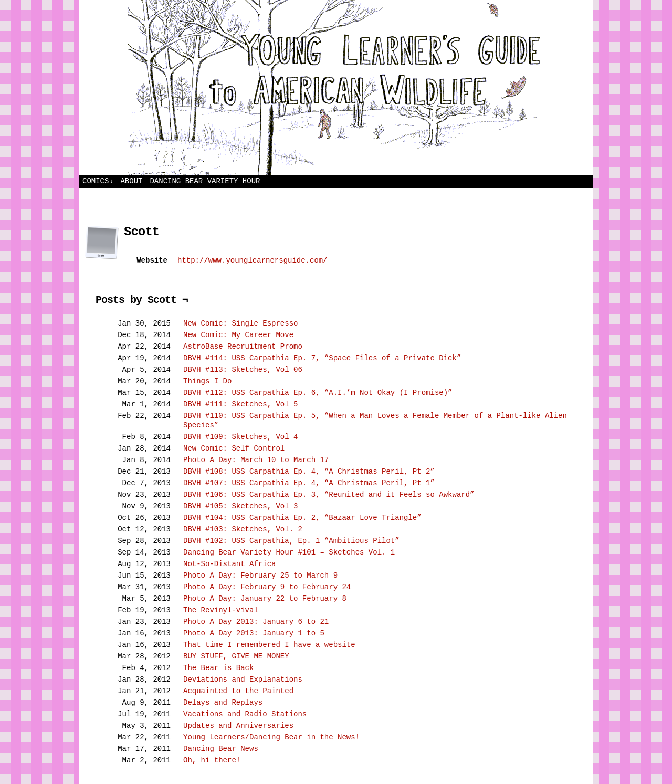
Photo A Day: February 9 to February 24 (267, 587)
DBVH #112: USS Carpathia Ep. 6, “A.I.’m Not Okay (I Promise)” (318, 393)
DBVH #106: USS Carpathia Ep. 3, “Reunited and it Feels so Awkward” (329, 495)
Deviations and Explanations (243, 680)
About (131, 181)
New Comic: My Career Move (238, 335)
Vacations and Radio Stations (245, 714)
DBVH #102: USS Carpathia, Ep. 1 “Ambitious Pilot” (291, 541)
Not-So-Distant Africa (229, 564)
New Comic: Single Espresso (240, 323)
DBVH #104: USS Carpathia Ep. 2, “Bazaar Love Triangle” (302, 518)
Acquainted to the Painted (238, 691)
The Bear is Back (218, 668)
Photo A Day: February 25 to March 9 (260, 576)
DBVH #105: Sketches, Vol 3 (240, 506)
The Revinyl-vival (221, 610)
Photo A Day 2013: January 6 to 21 (256, 622)
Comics (98, 181)
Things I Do (207, 381)
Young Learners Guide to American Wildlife (336, 87)
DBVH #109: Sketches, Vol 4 (240, 437)
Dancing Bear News (221, 749)
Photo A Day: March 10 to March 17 (256, 460)
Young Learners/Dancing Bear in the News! (271, 737)
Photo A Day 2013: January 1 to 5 (254, 633)
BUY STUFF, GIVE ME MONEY (236, 656)
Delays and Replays (223, 703)
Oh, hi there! (212, 760)
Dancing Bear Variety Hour (205, 181)
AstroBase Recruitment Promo (243, 347)
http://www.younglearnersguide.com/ (253, 260)
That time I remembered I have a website (269, 645)
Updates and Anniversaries (238, 726)
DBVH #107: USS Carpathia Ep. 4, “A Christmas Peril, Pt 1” (309, 483)
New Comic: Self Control (234, 448)
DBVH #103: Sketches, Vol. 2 (243, 529)
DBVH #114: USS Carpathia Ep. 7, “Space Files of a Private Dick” (322, 358)
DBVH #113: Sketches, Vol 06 (243, 370)
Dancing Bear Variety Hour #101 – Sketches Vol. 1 (289, 552)
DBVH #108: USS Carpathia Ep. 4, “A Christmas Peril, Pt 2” (309, 472)
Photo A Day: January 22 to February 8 (265, 599)
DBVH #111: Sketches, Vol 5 (240, 404)
